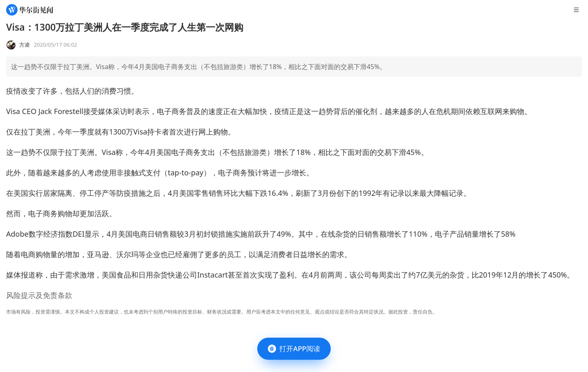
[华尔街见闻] (30, 10)
